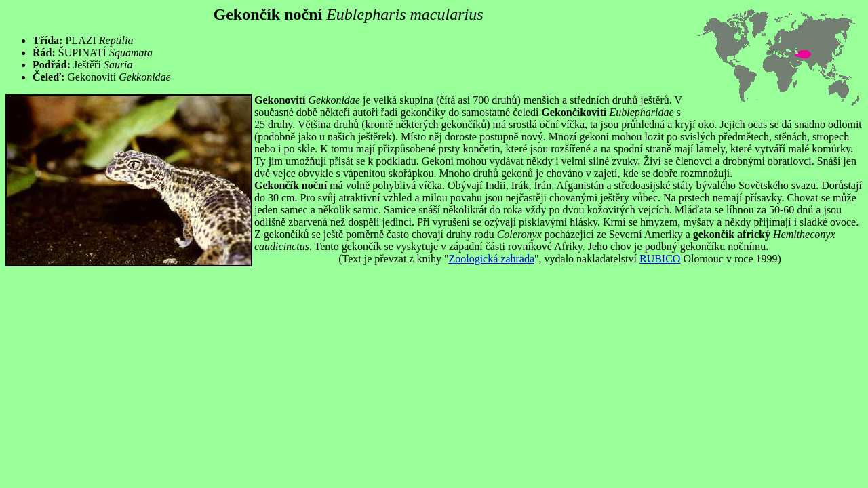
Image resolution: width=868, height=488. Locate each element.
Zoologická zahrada (491, 259)
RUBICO (660, 259)
